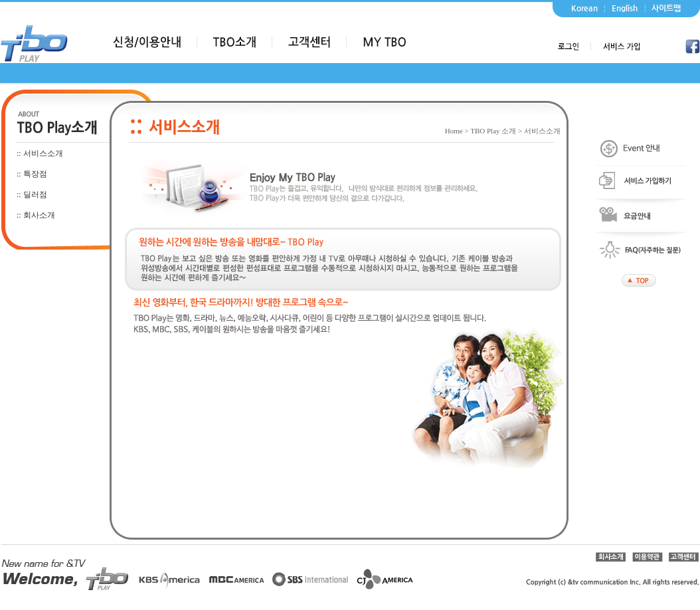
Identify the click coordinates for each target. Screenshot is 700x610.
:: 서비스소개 (40, 153)
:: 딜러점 (32, 194)
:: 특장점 (32, 174)
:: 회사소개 (36, 215)
